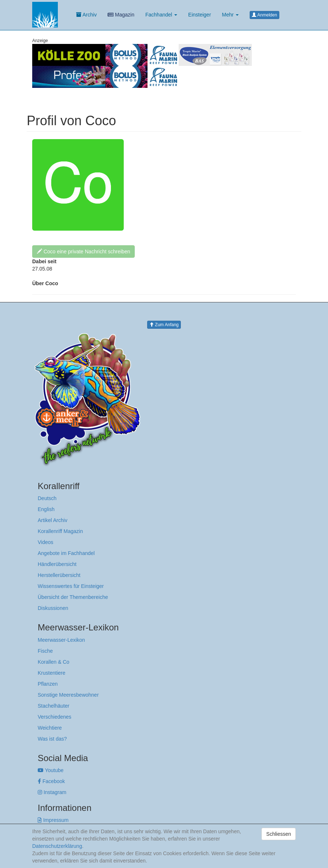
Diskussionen (53, 608)
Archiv (86, 15)
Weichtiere (50, 728)
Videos (46, 542)
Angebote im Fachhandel (66, 553)
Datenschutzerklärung (57, 846)
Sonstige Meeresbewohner (68, 695)
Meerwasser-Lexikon (61, 640)
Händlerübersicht (57, 564)
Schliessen (279, 834)
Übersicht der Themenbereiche (73, 597)
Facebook (51, 781)
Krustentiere (51, 673)
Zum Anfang (164, 325)
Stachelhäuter (53, 706)
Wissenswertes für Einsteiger (71, 586)
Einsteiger (200, 15)
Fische (45, 651)
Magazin (121, 15)
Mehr (230, 15)
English (46, 509)
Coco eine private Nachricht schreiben (83, 252)
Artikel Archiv (53, 520)
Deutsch (47, 498)
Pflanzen (48, 684)
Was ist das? (52, 739)
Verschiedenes (55, 717)
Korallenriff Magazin (60, 531)
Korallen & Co (53, 662)
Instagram (52, 792)
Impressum (53, 820)
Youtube (51, 770)
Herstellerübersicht (59, 575)
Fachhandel (161, 15)
